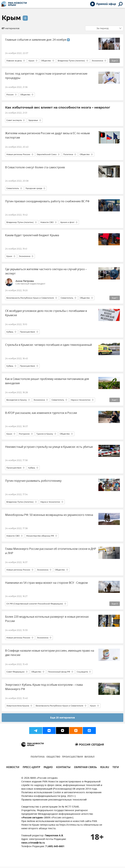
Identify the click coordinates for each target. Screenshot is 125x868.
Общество (46, 61)
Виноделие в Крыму (17, 400)
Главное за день (14, 61)
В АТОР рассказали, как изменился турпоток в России (41, 413)
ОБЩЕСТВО (53, 757)
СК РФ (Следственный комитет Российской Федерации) (35, 604)
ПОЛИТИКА (38, 757)
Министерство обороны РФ (40, 536)
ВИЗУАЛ (89, 757)
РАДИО (48, 768)
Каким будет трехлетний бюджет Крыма (32, 235)
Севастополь (13, 188)
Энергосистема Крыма (18, 706)
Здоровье (33, 120)
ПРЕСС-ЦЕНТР (31, 768)
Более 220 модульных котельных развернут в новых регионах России (47, 619)
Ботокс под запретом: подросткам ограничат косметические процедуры (46, 76)
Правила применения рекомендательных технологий (54, 800)
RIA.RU (105, 768)
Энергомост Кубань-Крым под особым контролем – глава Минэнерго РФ (44, 687)
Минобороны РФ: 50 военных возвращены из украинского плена (49, 515)
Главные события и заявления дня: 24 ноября (37, 40)
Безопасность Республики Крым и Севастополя (30, 298)
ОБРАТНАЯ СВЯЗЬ (85, 768)
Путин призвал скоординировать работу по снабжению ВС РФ (47, 201)
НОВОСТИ (13, 768)
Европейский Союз (47, 154)
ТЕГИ (116, 768)
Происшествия (27, 332)
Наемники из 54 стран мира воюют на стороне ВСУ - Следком (46, 583)
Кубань (10, 332)
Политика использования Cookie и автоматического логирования (61, 793)
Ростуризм (24, 434)
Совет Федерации (15, 672)
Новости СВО (47, 222)
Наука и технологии (81, 400)
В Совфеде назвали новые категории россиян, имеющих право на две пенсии (50, 653)
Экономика (97, 61)
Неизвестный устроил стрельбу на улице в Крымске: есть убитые (49, 447)
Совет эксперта (14, 120)
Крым (11, 18)
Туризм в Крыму (45, 434)
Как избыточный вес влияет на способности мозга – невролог (58, 108)
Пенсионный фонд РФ (59, 672)
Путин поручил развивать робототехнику (33, 481)
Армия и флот (67, 222)
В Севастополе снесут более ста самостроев (35, 167)
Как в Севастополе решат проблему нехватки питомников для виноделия (47, 381)
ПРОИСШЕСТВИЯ (72, 757)
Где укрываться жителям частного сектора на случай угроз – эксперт (46, 271)
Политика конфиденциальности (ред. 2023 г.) (48, 796)
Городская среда (34, 188)
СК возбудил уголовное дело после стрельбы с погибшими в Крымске (46, 313)
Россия (10, 95)
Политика (68, 154)
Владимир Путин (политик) (71, 61)
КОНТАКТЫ (63, 768)
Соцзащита (82, 672)
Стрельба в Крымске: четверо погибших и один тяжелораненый (49, 345)
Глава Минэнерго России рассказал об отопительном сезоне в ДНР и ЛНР (51, 551)
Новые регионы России (18, 154)
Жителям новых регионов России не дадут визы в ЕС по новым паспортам (47, 136)
